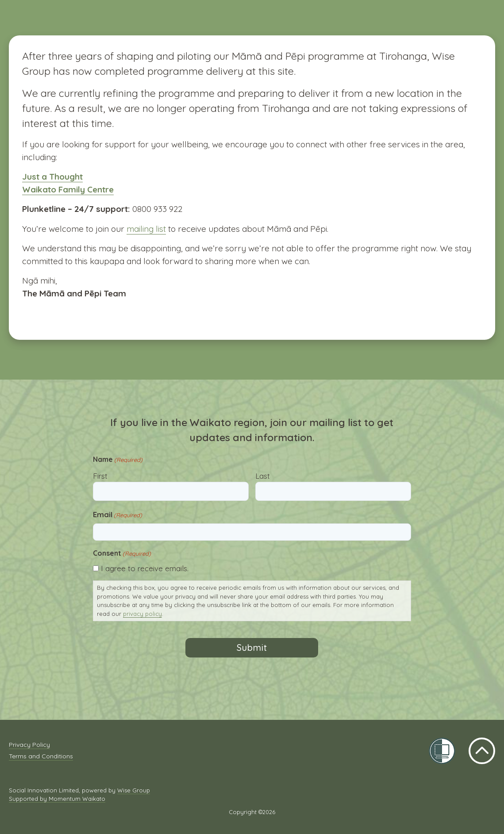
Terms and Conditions (41, 756)
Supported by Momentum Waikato (57, 799)
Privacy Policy (29, 745)
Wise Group (134, 790)
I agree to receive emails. (145, 568)
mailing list (146, 229)
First (100, 476)
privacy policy (142, 614)
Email (117, 515)
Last (263, 476)
